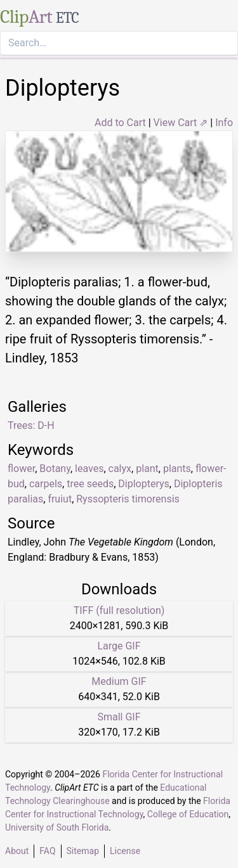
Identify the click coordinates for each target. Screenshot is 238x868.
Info (224, 123)
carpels (46, 484)
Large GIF (119, 646)
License (125, 851)
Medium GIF (119, 681)
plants (177, 469)
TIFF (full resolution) (119, 610)
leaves (89, 469)
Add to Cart (120, 123)
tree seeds (90, 484)
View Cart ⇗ (181, 123)
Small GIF (119, 717)
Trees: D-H (31, 425)
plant (147, 469)
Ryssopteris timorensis (128, 499)
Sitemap (83, 851)
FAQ (47, 851)
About (17, 851)
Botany (55, 469)
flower (21, 469)
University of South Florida (57, 827)
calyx (120, 469)
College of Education (188, 814)
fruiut (60, 499)
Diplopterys (143, 484)
